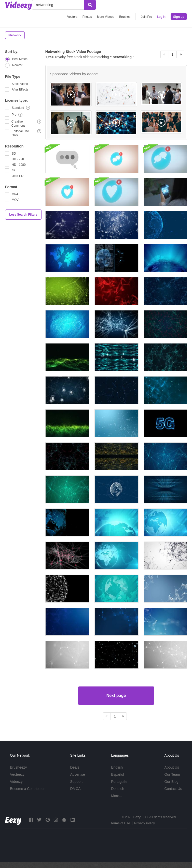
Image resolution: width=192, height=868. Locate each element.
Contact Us (173, 789)
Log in (161, 17)
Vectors (72, 17)
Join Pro (146, 17)
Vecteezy (17, 774)
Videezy (16, 782)
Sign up (179, 17)
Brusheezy (18, 767)
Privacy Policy (145, 823)
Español (118, 774)
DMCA (75, 789)
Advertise (77, 774)
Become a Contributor (27, 789)
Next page (116, 695)
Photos (87, 17)
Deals (75, 767)
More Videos (106, 17)
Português (119, 782)
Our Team (172, 774)
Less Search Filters (23, 215)
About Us (172, 767)
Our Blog (171, 782)
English (117, 767)
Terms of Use (120, 823)
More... (117, 796)
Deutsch (118, 789)
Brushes (125, 17)
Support (76, 782)
